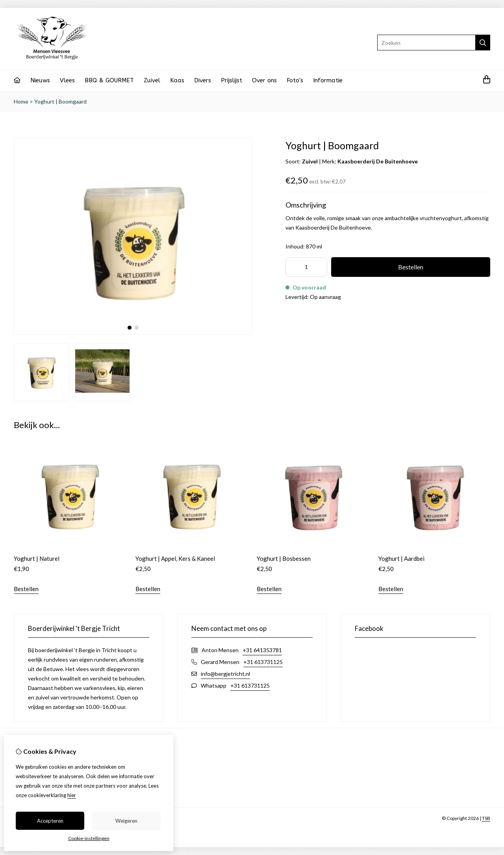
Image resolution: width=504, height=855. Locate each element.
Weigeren (126, 821)
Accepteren (50, 821)
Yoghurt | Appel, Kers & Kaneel (175, 558)
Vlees (67, 80)
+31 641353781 (262, 650)
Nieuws (40, 80)
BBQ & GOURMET (109, 80)
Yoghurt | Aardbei (401, 558)
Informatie (328, 80)
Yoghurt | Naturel (37, 558)
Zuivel (152, 80)
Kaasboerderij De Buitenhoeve (378, 161)
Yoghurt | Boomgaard (60, 101)
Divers (203, 80)
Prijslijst (232, 80)
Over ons (264, 80)
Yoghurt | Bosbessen (284, 558)
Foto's (295, 80)
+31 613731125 (263, 662)
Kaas (177, 80)
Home (21, 101)
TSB (486, 818)
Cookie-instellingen (89, 838)
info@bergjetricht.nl (225, 674)
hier (72, 795)
